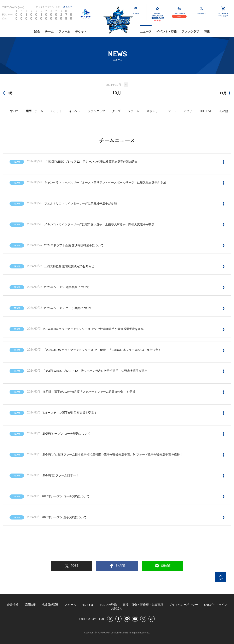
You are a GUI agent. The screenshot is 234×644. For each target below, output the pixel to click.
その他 (224, 111)
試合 (37, 31)
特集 (207, 31)
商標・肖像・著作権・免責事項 (143, 605)
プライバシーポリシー (183, 605)
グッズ (116, 111)
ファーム (64, 31)
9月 (8, 93)
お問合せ (117, 608)
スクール (71, 605)
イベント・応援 (166, 31)
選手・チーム (35, 111)
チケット (81, 31)
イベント (75, 111)
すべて (14, 111)
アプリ (188, 111)
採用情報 (30, 605)
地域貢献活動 (50, 605)
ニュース (146, 31)
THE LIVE (206, 111)
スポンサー (154, 111)
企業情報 (13, 605)
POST (71, 566)
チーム (49, 31)
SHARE (117, 566)
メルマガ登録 (108, 605)
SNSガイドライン (215, 605)
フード (172, 111)
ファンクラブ (190, 31)
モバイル (88, 605)
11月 (225, 93)
